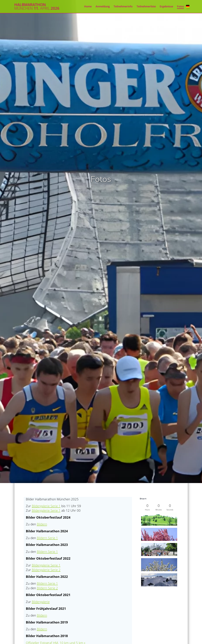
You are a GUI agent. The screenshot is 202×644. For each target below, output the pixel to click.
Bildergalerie (41, 602)
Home (88, 6)
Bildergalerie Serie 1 (46, 506)
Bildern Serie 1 (47, 538)
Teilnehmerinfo (123, 6)
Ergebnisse (166, 6)
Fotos (180, 6)
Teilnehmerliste (146, 6)
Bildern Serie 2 (47, 588)
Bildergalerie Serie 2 (46, 570)
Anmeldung (103, 6)
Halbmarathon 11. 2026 (37, 7)
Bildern (42, 524)
